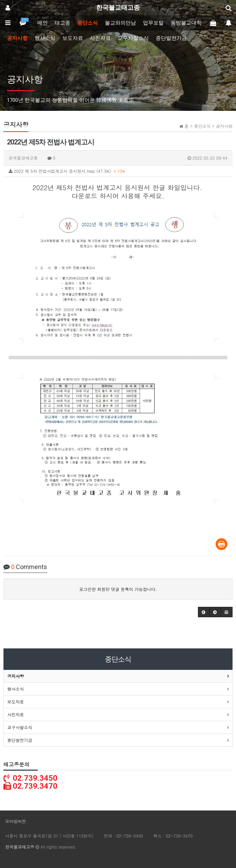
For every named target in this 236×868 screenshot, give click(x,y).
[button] (204, 612)
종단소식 (88, 23)
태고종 (62, 23)
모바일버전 (16, 821)
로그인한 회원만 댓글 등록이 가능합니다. (118, 589)
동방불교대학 (186, 23)
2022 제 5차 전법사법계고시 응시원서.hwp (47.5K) (67, 171)
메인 (43, 23)
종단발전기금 (171, 38)
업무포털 (153, 23)
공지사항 (17, 38)
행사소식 (45, 38)
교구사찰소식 (133, 38)
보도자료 (73, 38)
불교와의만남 (120, 23)
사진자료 (100, 38)
